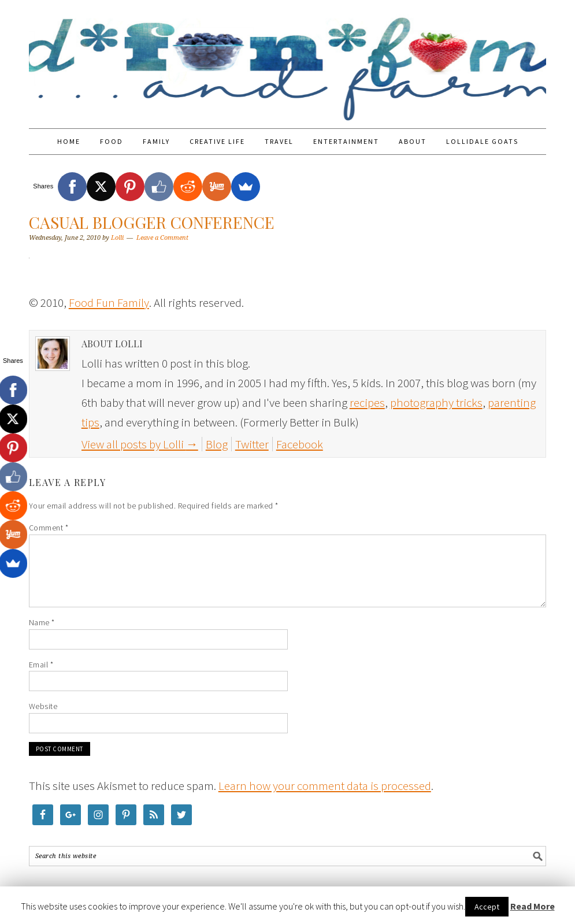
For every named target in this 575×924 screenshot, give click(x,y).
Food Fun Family (288, 59)
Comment (49, 528)
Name (42, 622)
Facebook (300, 444)
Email (41, 665)
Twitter (252, 444)
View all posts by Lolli (140, 444)
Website (43, 706)
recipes (367, 402)
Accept (487, 907)
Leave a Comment (162, 238)
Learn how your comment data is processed (325, 786)
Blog (217, 444)
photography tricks (436, 402)
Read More (533, 906)
